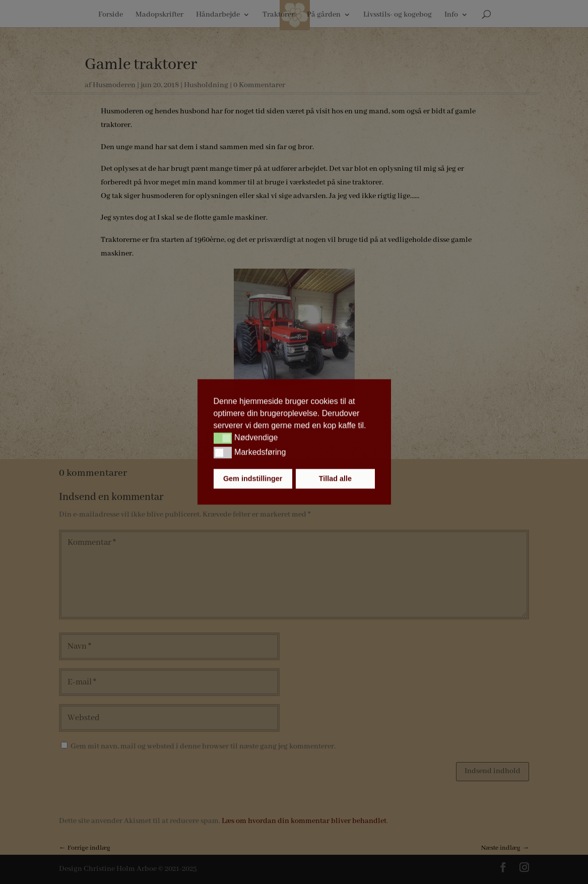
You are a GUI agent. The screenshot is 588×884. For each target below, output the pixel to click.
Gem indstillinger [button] (253, 479)
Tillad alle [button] (335, 479)
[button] (223, 438)
